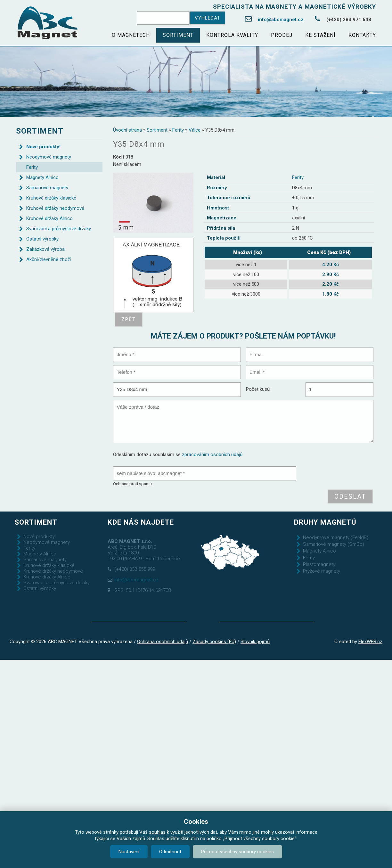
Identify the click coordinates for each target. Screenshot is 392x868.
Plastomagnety (319, 564)
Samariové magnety (47, 188)
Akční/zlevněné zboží (49, 259)
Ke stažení (320, 35)
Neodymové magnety (49, 157)
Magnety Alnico (42, 177)
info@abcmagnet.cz (281, 20)
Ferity (178, 130)
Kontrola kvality (232, 35)
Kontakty (362, 35)
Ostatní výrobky (42, 239)
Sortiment (178, 35)
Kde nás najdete (141, 522)
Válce (195, 130)
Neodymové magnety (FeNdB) (336, 537)
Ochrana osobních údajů (163, 642)
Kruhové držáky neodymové (55, 208)
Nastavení (129, 852)
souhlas (157, 832)
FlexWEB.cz (370, 642)
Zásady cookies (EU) (214, 642)
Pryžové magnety (322, 571)
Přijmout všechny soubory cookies (237, 852)
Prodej (282, 35)
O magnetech (131, 35)
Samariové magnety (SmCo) (334, 544)
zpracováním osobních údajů (212, 454)
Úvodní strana (127, 130)
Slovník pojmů (255, 642)
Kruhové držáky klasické (51, 198)
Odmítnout (170, 852)
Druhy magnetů (325, 522)
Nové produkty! (43, 147)
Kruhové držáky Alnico (49, 218)
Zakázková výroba (45, 249)
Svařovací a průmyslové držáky (59, 229)
